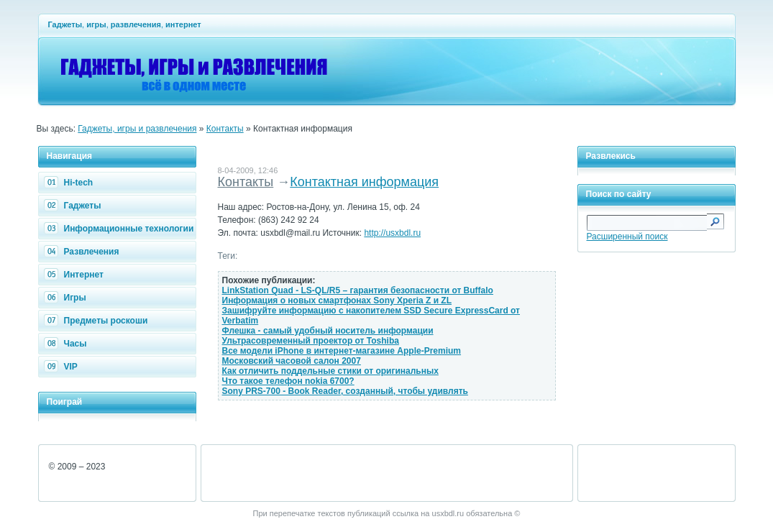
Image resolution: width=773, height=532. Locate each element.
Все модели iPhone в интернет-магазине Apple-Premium (342, 351)
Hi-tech (70, 183)
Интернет (76, 275)
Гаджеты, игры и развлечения (137, 129)
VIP (63, 367)
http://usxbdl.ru (392, 233)
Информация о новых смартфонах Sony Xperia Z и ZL (337, 301)
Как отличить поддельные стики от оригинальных (330, 371)
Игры (67, 298)
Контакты (225, 129)
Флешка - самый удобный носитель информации (328, 331)
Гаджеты (74, 206)
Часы (67, 344)
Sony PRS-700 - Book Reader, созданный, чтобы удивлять (345, 391)
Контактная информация (364, 182)
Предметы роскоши (98, 321)
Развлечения (83, 252)
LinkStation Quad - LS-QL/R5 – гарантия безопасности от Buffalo (358, 290)
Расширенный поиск (627, 237)
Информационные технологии (121, 229)
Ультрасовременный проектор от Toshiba (311, 341)
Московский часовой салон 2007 (292, 361)
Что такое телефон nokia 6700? (288, 381)
